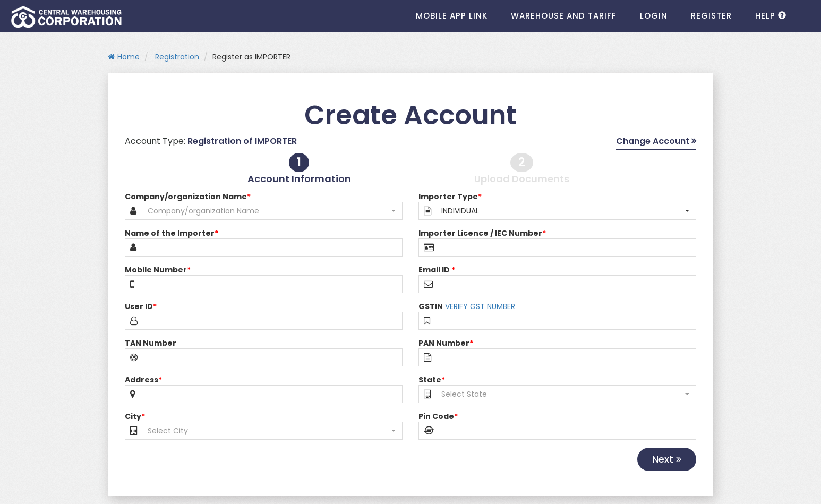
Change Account (656, 141)
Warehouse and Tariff (564, 16)
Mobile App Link (452, 16)
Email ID (437, 270)
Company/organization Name (188, 197)
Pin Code (438, 416)
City (135, 416)
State (432, 380)
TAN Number (151, 343)
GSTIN (431, 306)
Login (654, 16)
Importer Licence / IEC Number (482, 233)
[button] (272, 211)
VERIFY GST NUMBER (480, 306)
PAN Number (446, 343)
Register (711, 16)
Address (143, 380)
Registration (176, 57)
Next (667, 459)
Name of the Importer (172, 233)
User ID (141, 306)
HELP (771, 16)
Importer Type (450, 197)
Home (124, 57)
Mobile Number (158, 270)
